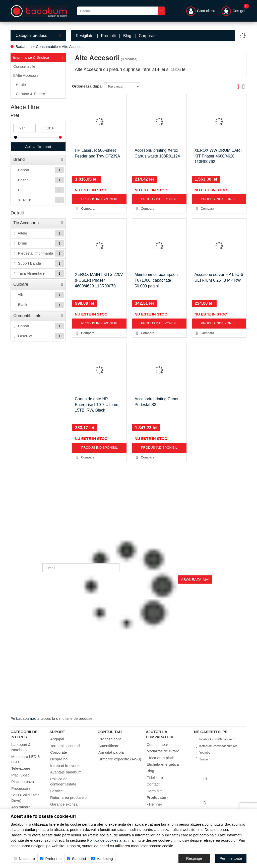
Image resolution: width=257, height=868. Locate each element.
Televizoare (21, 768)
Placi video (20, 775)
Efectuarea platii (160, 758)
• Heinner (154, 804)
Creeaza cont (110, 739)
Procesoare (21, 788)
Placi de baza (23, 782)
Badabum (24, 47)
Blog (127, 36)
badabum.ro (26, 718)
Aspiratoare (21, 807)
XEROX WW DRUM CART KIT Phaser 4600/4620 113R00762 (218, 156)
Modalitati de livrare (163, 751)
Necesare (24, 859)
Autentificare (109, 746)
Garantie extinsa (64, 804)
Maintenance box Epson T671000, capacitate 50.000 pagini (156, 280)
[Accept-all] (231, 858)
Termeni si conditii (65, 746)
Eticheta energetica (163, 764)
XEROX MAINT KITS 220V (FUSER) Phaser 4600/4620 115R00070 (99, 280)
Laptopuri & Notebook (21, 747)
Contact (153, 784)
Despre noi (59, 759)
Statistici (77, 859)
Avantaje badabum (66, 772)
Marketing (102, 859)
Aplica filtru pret (38, 147)
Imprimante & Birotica (38, 57)
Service (56, 791)
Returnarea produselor (69, 797)
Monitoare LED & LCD (26, 759)
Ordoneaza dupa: (87, 86)
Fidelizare (155, 778)
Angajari (57, 739)
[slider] (16, 137)
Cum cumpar (157, 744)
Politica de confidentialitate (63, 781)
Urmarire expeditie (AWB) (120, 759)
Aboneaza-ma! (195, 579)
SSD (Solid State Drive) (25, 798)
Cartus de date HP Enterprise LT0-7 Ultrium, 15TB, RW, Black (97, 405)
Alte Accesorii (73, 47)
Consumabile (47, 47)
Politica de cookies (103, 840)
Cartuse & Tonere (30, 94)
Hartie (21, 85)
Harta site (155, 791)
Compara (84, 209)
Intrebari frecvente (65, 766)
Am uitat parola (111, 752)
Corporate (148, 36)
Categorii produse (38, 35)
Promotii (108, 36)
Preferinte (51, 859)
